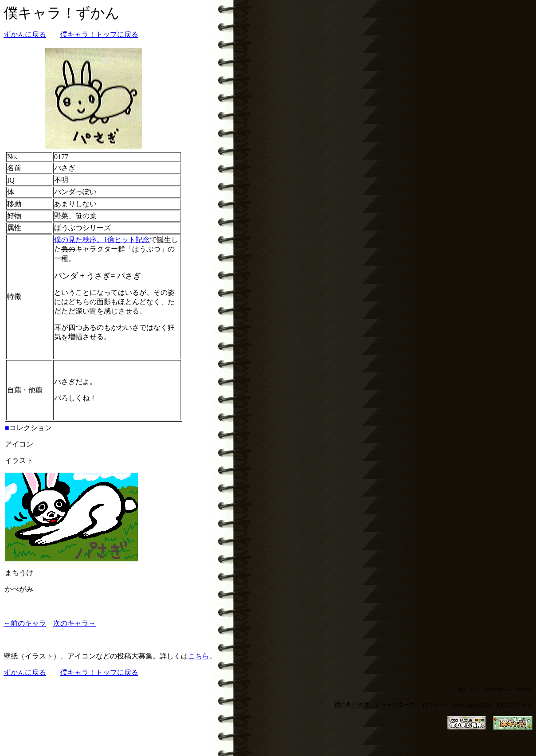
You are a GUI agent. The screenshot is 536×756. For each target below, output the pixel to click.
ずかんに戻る (25, 34)
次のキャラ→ (74, 623)
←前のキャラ (25, 623)
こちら (199, 656)
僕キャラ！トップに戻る (99, 34)
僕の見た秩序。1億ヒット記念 (102, 240)
